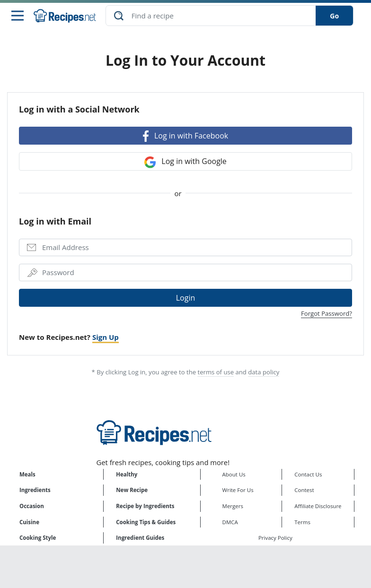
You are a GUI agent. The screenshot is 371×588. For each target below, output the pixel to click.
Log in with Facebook (185, 137)
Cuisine (29, 523)
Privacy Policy (275, 539)
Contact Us (308, 475)
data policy (264, 373)
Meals (27, 475)
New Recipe (132, 491)
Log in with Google (185, 163)
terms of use (216, 373)
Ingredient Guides (140, 539)
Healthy (127, 475)
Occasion (32, 507)
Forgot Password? (327, 314)
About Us (234, 475)
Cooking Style (38, 539)
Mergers (233, 507)
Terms (302, 523)
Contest (304, 491)
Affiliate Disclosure (318, 507)
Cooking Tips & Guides (146, 523)
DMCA (230, 523)
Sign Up (106, 338)
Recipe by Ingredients (145, 507)
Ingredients (35, 491)
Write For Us (238, 491)
